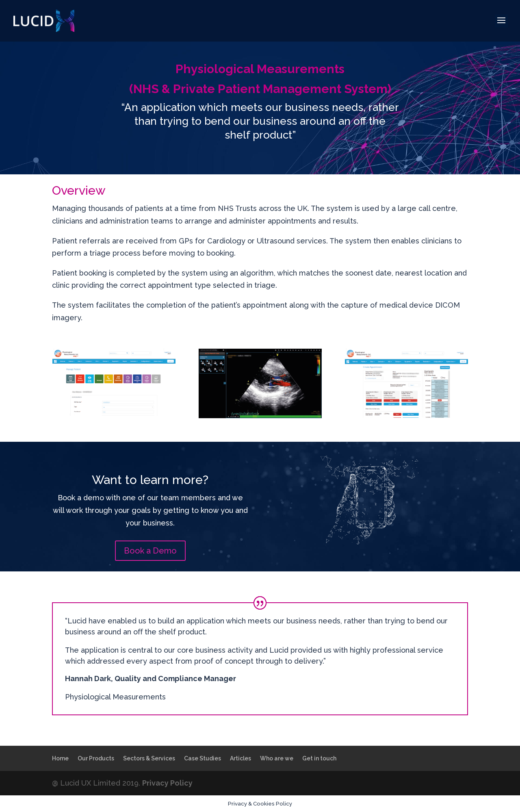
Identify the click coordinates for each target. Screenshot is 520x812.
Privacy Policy (167, 783)
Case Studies (203, 758)
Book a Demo (150, 551)
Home (60, 758)
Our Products (96, 758)
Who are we (277, 758)
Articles (240, 758)
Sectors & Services (149, 758)
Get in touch (319, 758)
